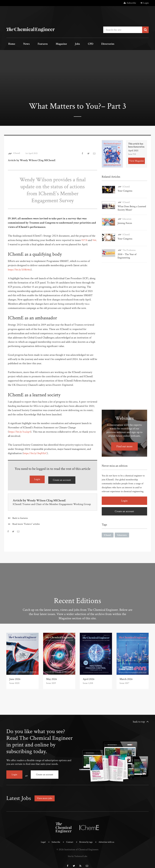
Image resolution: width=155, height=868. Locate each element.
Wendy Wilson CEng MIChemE (49, 499)
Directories (88, 44)
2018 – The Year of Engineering (127, 251)
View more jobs (46, 795)
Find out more (124, 441)
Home (10, 44)
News (22, 44)
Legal (40, 838)
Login (145, 3)
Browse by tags (86, 838)
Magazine (51, 44)
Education (127, 217)
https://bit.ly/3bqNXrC (36, 452)
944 (10, 243)
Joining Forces (124, 221)
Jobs (64, 44)
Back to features (20, 517)
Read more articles (27, 523)
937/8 (85, 239)
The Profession (129, 245)
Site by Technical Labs (77, 852)
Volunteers (123, 530)
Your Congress (125, 190)
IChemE (17, 152)
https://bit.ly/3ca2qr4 (20, 431)
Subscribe (130, 3)
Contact (69, 838)
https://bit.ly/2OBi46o (20, 268)
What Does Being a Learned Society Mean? (131, 206)
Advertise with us (109, 838)
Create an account (62, 479)
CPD (74, 44)
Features (35, 44)
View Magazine (137, 159)
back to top (139, 720)
